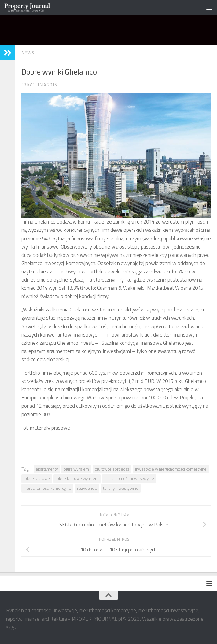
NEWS (28, 53)
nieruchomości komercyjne (47, 488)
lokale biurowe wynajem (77, 478)
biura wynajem (76, 469)
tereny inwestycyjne (121, 488)
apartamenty (47, 469)
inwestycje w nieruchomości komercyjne (171, 469)
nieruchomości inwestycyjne (129, 478)
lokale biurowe (37, 478)
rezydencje (87, 488)
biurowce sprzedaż (112, 469)
